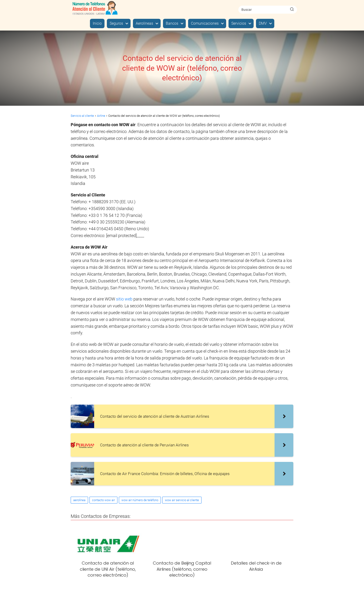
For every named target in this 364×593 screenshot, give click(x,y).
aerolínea (79, 500)
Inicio (97, 23)
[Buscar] (292, 9)
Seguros (116, 23)
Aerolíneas (144, 23)
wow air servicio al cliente (182, 500)
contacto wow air (103, 500)
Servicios (239, 23)
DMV (263, 23)
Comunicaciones (205, 23)
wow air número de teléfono (140, 500)
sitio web (124, 299)
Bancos (172, 23)
